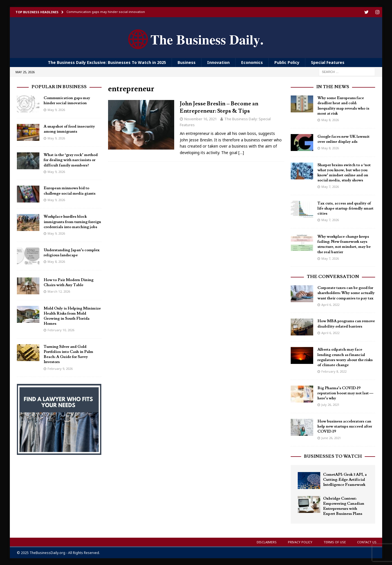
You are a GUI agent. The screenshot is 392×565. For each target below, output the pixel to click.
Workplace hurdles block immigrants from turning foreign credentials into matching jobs (72, 221)
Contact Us (367, 542)
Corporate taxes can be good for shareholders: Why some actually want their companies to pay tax (346, 293)
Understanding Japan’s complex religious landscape (72, 252)
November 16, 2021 (201, 119)
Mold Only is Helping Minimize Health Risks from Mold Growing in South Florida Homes (72, 316)
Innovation (218, 62)
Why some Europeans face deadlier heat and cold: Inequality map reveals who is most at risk (343, 105)
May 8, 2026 (56, 261)
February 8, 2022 (334, 371)
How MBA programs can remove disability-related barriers (346, 323)
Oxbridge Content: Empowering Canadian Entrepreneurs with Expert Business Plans (344, 506)
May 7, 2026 (330, 186)
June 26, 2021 (331, 438)
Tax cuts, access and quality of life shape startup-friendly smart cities (345, 208)
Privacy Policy (300, 542)
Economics (252, 62)
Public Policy (287, 62)
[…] (241, 152)
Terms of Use (335, 542)
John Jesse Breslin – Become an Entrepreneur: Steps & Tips (219, 107)
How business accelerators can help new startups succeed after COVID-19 (345, 426)
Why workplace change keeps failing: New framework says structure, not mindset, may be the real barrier (344, 244)
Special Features (328, 62)
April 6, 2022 (330, 304)
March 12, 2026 (59, 291)
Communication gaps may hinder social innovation (67, 100)
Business (187, 62)
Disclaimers (267, 542)
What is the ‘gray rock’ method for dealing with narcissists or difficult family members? (71, 160)
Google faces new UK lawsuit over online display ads (343, 139)
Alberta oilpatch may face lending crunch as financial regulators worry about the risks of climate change (345, 357)
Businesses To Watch (333, 456)
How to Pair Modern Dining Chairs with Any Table (69, 282)
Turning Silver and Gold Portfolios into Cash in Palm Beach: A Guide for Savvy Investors (68, 354)
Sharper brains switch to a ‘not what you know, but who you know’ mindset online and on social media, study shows (344, 173)
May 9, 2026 (56, 109)
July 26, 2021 (330, 404)
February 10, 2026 (61, 330)
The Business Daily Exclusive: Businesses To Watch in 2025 (107, 62)
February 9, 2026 (60, 368)
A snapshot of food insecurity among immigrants (69, 129)
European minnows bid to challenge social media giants (70, 190)
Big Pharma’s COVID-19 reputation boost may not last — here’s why (345, 393)
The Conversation (333, 276)
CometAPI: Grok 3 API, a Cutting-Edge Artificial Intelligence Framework (345, 479)
